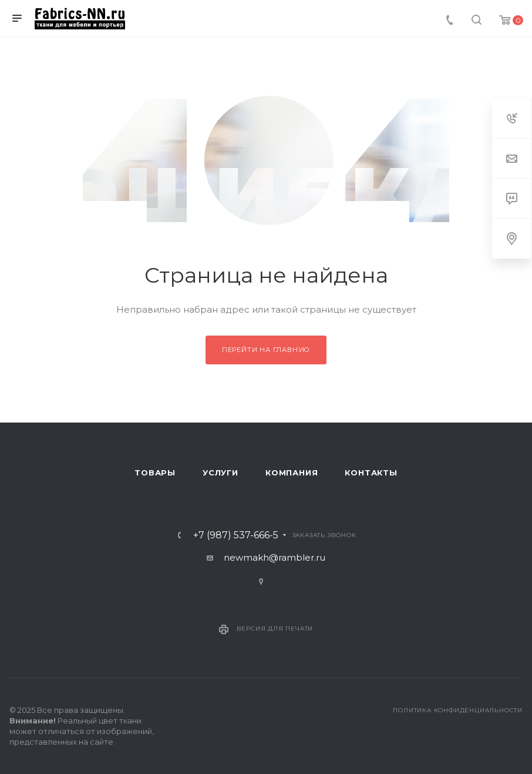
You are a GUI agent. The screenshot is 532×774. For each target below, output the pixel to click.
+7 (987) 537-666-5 (236, 535)
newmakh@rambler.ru (275, 557)
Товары (155, 473)
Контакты (371, 473)
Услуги (220, 473)
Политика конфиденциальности (458, 710)
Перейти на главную (266, 350)
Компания (292, 473)
